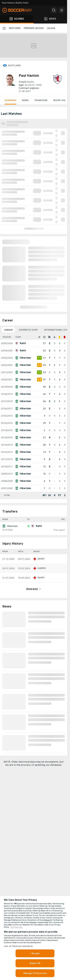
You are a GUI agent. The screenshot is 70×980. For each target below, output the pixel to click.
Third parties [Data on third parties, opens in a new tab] (16, 927)
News (25, 100)
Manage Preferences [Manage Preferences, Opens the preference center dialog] (35, 973)
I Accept (35, 953)
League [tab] (8, 330)
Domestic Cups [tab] (28, 330)
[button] (54, 10)
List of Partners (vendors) (18, 946)
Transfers (41, 100)
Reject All (35, 963)
